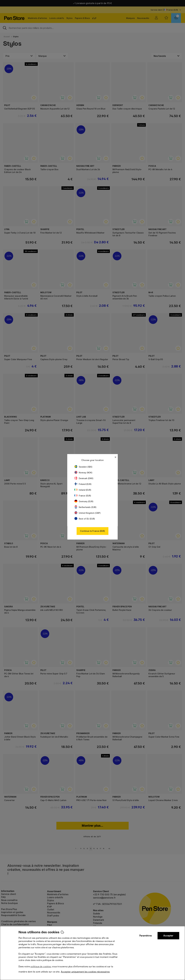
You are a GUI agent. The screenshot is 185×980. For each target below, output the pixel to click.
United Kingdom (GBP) (87, 513)
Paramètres (146, 936)
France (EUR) (83, 496)
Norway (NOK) (83, 473)
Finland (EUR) (83, 484)
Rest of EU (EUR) (85, 519)
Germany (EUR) (84, 501)
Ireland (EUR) (83, 490)
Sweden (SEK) (83, 467)
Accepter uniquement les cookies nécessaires (85, 972)
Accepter (168, 936)
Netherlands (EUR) (85, 507)
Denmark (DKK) (84, 478)
